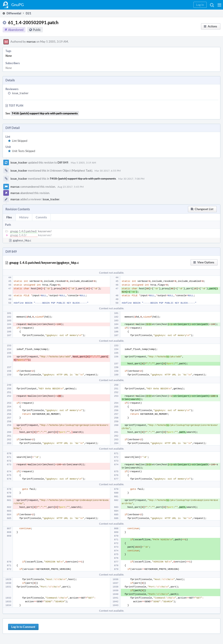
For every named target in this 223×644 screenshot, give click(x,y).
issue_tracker (20, 93)
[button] (219, 5)
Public (37, 30)
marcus (31, 42)
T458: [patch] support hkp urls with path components (83, 179)
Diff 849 (63, 162)
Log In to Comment (23, 627)
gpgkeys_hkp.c (22, 240)
